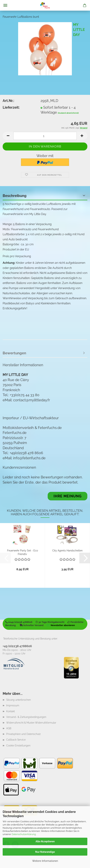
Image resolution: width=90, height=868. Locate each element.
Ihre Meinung (68, 496)
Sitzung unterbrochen (18, 700)
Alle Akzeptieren (45, 841)
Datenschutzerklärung (24, 834)
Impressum (13, 705)
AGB (9, 728)
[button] (8, 136)
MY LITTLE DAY (79, 30)
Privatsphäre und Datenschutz (23, 734)
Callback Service (16, 740)
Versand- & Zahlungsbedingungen (26, 717)
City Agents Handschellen (67, 551)
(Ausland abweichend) (68, 113)
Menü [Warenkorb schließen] (5, 5)
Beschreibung (15, 196)
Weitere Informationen (45, 861)
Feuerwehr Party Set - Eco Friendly (22, 552)
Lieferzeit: (11, 107)
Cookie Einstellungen (18, 746)
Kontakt (10, 711)
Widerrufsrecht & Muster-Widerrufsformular (31, 723)
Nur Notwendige (45, 852)
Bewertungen (14, 353)
